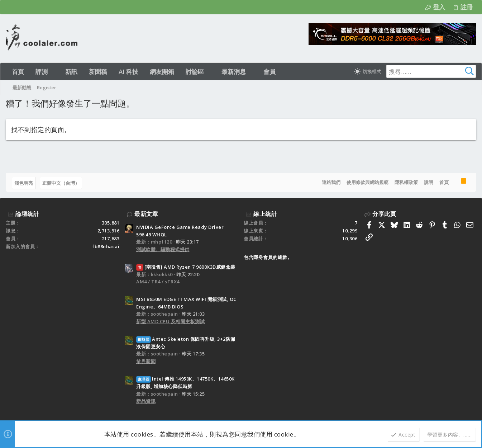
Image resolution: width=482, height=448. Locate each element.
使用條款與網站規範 (368, 182)
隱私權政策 (406, 182)
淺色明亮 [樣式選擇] (24, 183)
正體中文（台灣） (61, 183)
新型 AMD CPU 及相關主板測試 (170, 321)
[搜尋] (431, 71)
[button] (54, 72)
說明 (429, 182)
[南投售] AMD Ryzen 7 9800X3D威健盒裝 (186, 267)
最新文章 (146, 214)
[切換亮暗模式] (368, 71)
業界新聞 (146, 361)
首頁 (444, 182)
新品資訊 (146, 401)
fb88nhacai (106, 246)
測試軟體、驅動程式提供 (163, 249)
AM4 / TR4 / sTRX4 (158, 282)
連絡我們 (331, 182)
